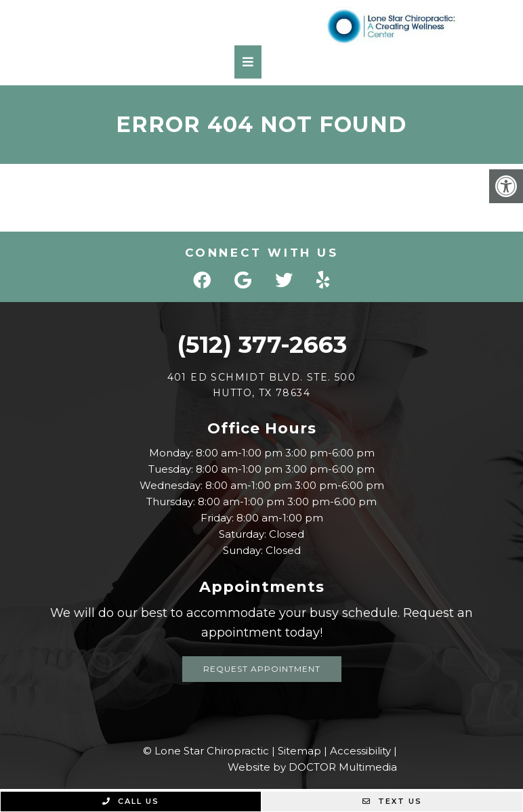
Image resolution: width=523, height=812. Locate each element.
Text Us (392, 801)
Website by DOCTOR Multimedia (312, 767)
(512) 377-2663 (262, 344)
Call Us (131, 801)
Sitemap (299, 751)
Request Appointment (262, 669)
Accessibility (360, 751)
